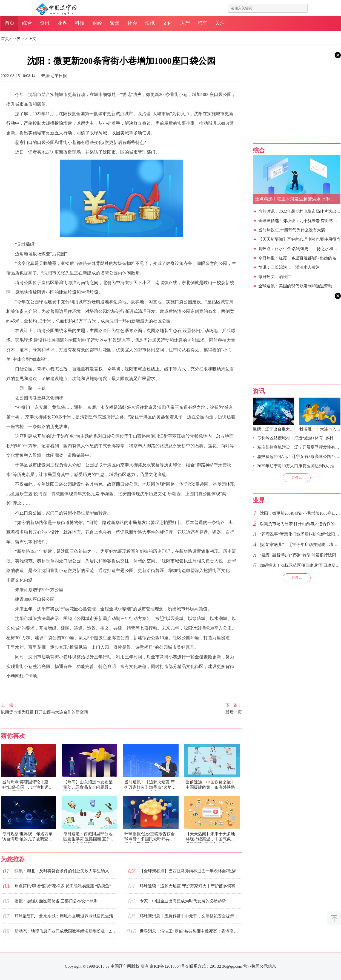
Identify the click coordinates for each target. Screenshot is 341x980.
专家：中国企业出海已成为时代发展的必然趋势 (183, 901)
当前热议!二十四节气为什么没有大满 (292, 230)
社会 (132, 23)
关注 (220, 23)
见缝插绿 (44, 687)
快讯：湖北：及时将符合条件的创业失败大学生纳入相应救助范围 (65, 871)
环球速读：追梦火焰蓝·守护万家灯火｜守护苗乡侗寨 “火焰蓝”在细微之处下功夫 (191, 886)
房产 (185, 23)
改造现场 (64, 687)
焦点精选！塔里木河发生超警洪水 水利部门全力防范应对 (298, 199)
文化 (167, 23)
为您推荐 (13, 859)
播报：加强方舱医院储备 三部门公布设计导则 (56, 901)
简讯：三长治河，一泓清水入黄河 (289, 267)
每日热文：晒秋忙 (275, 277)
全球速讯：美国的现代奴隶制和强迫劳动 (295, 286)
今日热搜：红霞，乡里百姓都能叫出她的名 (297, 258)
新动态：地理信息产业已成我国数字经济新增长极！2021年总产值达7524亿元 (65, 931)
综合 (27, 23)
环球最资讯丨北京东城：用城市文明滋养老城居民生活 (64, 916)
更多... (296, 478)
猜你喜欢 (13, 736)
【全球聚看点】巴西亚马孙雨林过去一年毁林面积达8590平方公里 (191, 871)
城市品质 (24, 687)
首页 (10, 23)
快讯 (150, 23)
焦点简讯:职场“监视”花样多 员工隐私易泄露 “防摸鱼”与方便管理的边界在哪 (65, 886)
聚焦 (115, 23)
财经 (97, 23)
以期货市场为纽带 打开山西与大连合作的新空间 (55, 708)
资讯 (45, 23)
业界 (62, 23)
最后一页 (188, 708)
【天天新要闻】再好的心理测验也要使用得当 (299, 239)
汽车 (202, 23)
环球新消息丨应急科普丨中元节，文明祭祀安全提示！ (189, 916)
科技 (80, 23)
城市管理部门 (88, 687)
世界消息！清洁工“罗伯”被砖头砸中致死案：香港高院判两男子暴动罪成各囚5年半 (191, 931)
